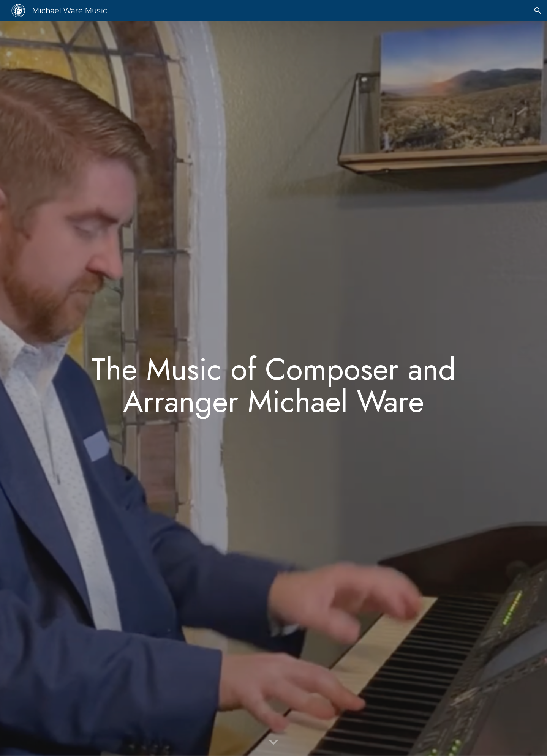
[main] (273, 389)
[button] (538, 11)
